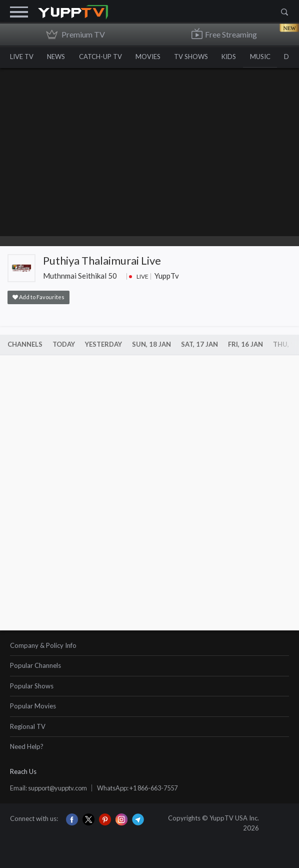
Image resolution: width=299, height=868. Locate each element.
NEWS (57, 57)
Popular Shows (32, 686)
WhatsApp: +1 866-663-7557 (147, 788)
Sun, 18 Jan (151, 344)
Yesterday (103, 344)
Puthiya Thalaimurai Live (102, 260)
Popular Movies (33, 706)
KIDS (236, 57)
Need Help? (27, 746)
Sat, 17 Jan (199, 344)
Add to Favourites (38, 297)
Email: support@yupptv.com (51, 788)
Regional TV (28, 726)
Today (64, 344)
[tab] (149, 646)
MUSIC (268, 57)
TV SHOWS (196, 57)
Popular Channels (35, 665)
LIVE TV (22, 57)
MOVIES (152, 57)
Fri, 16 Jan (245, 344)
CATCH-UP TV (103, 57)
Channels (25, 344)
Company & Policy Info (43, 645)
